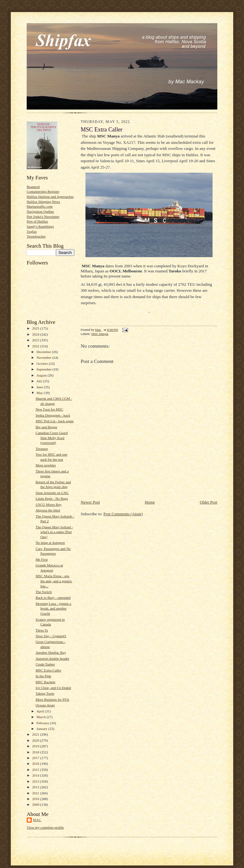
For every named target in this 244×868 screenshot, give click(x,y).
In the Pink (43, 676)
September (45, 369)
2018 (36, 752)
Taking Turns (45, 693)
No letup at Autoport (50, 543)
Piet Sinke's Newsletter (43, 217)
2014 (36, 775)
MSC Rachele (45, 682)
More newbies (46, 465)
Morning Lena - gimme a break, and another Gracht (53, 608)
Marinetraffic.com (40, 206)
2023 (36, 340)
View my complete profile (45, 827)
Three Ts (42, 630)
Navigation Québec (41, 211)
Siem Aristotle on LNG (52, 493)
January (43, 729)
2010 (36, 799)
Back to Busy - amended (53, 598)
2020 (36, 740)
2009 (36, 805)
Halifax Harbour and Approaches (50, 197)
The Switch (44, 592)
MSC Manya (100, 334)
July (40, 381)
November (44, 357)
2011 (36, 793)
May (40, 393)
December (44, 352)
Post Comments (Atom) (123, 514)
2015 (36, 770)
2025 (36, 328)
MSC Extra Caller (48, 670)
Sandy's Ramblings (40, 226)
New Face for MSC (49, 409)
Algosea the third (48, 510)
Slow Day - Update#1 (51, 636)
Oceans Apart (45, 705)
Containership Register (43, 191)
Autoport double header (52, 658)
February (43, 723)
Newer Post (90, 502)
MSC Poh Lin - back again (54, 421)
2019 (36, 746)
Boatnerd (33, 187)
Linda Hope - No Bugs (52, 498)
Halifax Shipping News (43, 202)
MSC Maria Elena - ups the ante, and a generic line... (54, 581)
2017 (36, 758)
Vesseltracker (36, 236)
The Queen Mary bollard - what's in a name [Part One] (54, 532)
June (40, 387)
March (42, 717)
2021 (36, 734)
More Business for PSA (52, 699)
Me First (42, 559)
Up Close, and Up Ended (53, 688)
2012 (36, 787)
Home (150, 502)
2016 (36, 764)
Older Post (209, 502)
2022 (36, 346)
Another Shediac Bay (51, 652)
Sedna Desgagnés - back (53, 415)
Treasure (42, 449)
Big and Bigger (46, 427)
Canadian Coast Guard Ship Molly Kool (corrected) (52, 438)
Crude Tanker (45, 664)
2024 (36, 334)
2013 (36, 781)
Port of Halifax (37, 221)
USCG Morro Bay (49, 504)
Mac (37, 820)
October (43, 364)
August (42, 375)
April (41, 711)
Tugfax (32, 231)
